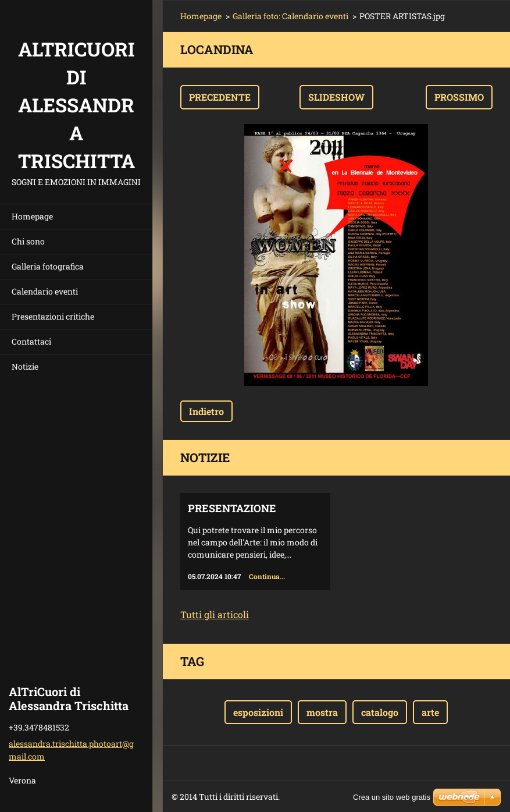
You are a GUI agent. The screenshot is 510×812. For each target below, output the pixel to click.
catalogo (380, 712)
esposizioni (258, 712)
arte (430, 712)
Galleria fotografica (48, 266)
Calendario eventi (45, 291)
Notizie (25, 366)
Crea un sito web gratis (392, 797)
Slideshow (336, 97)
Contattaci (31, 341)
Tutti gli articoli (215, 614)
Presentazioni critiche (53, 316)
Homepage (32, 216)
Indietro (206, 411)
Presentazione (232, 508)
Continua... (267, 576)
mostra (322, 712)
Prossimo (459, 97)
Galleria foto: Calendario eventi (290, 16)
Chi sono (28, 241)
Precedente (220, 97)
